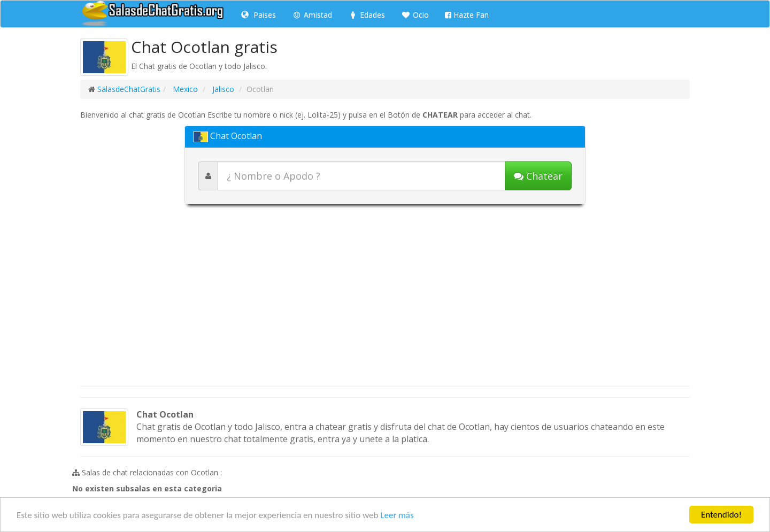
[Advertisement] (385, 300)
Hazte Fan (467, 15)
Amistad (312, 15)
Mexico (184, 89)
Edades (367, 15)
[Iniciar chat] (538, 176)
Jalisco (222, 89)
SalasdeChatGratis (129, 89)
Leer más (397, 515)
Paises (259, 15)
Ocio (415, 15)
